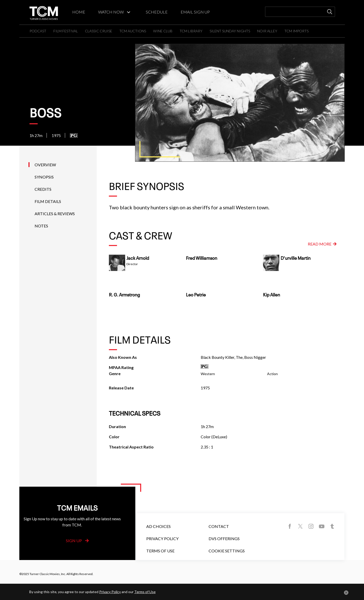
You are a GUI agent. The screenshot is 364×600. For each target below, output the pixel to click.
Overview (45, 165)
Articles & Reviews (55, 214)
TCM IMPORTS (296, 31)
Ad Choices (158, 526)
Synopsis (44, 177)
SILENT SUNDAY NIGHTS (230, 31)
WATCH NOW (111, 12)
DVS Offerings (224, 538)
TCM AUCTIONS (133, 31)
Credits (43, 189)
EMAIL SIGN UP (195, 12)
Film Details (48, 201)
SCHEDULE (157, 12)
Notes (41, 226)
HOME (79, 12)
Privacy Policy (162, 538)
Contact (219, 526)
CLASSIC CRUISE (99, 31)
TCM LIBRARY (191, 31)
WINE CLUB (163, 31)
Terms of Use (160, 551)
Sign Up (77, 541)
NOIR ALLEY (267, 31)
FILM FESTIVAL (66, 31)
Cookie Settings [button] (227, 551)
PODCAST (38, 31)
